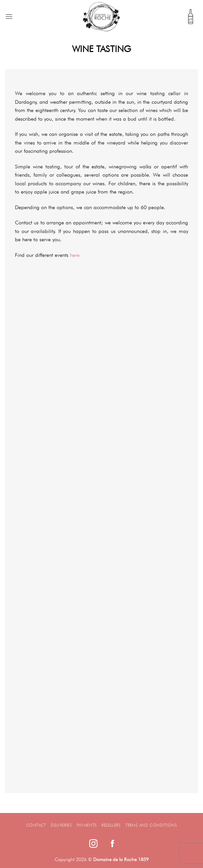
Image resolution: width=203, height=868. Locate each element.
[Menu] (9, 16)
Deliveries (61, 825)
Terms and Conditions (151, 825)
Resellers (111, 825)
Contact (36, 825)
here (75, 255)
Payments (87, 825)
